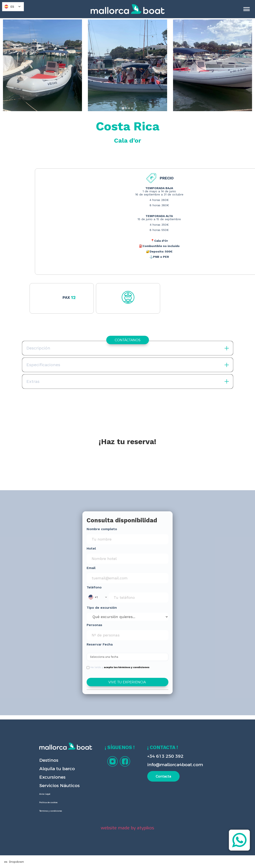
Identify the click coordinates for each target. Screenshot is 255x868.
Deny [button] (174, 856)
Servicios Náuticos (59, 785)
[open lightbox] (42, 65)
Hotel (91, 548)
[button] (98, 597)
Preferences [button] (147, 856)
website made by (127, 828)
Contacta (163, 776)
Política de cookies (48, 802)
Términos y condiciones (51, 811)
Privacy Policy (72, 861)
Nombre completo (102, 529)
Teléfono (94, 587)
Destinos (49, 760)
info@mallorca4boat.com (175, 765)
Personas (94, 625)
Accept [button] (207, 856)
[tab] (123, 108)
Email (91, 568)
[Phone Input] (138, 598)
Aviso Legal (45, 794)
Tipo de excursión (102, 608)
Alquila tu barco (57, 769)
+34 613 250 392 (165, 756)
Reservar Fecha (100, 644)
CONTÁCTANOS (128, 340)
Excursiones (52, 777)
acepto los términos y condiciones (127, 667)
